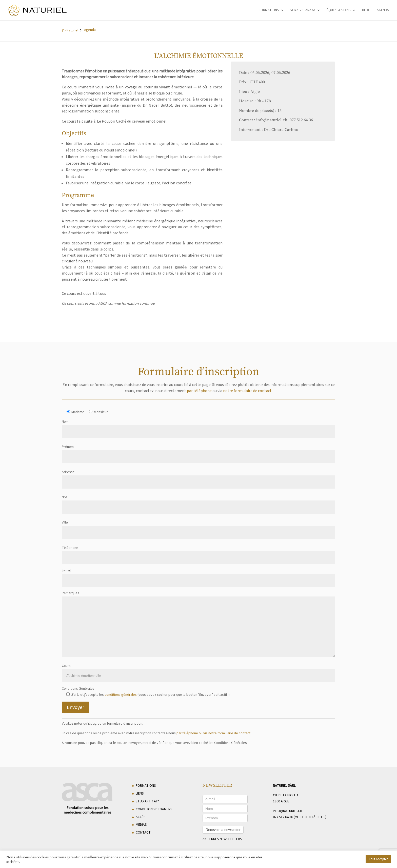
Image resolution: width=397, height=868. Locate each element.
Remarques (198, 625)
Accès (141, 817)
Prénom (198, 452)
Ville (198, 527)
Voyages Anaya (303, 11)
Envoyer (75, 707)
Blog (366, 11)
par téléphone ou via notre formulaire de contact (213, 733)
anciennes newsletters (222, 839)
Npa (198, 502)
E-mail (198, 575)
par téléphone (199, 391)
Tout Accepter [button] (378, 859)
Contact (143, 833)
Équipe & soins (339, 11)
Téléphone (198, 553)
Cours (198, 671)
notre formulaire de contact (247, 391)
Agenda (383, 11)
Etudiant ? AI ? (147, 801)
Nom (198, 427)
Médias (141, 825)
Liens (140, 794)
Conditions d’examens (154, 809)
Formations (269, 11)
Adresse (198, 477)
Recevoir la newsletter (223, 830)
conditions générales (121, 695)
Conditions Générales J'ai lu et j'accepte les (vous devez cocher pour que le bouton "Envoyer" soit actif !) (146, 692)
